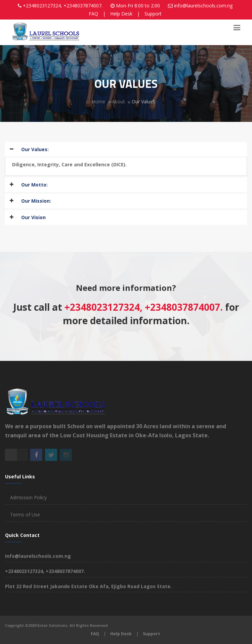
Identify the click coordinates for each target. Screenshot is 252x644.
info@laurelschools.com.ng (203, 6)
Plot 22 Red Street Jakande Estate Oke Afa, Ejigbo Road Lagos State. (88, 586)
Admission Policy (28, 497)
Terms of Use (25, 515)
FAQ (93, 14)
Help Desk (121, 14)
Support (153, 14)
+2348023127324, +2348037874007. (63, 6)
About (118, 101)
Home (98, 101)
